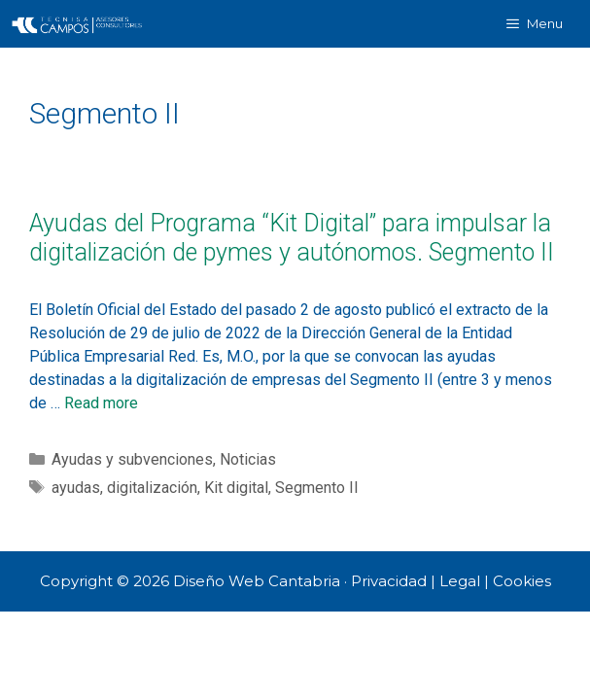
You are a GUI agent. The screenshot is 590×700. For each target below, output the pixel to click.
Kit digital (236, 488)
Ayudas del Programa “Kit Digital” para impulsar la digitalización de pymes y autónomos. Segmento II (292, 238)
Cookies (522, 581)
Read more (101, 403)
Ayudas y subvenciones (132, 459)
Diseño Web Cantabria (259, 581)
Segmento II (317, 488)
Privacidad (389, 581)
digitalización (152, 488)
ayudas (76, 488)
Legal (460, 581)
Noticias (248, 459)
